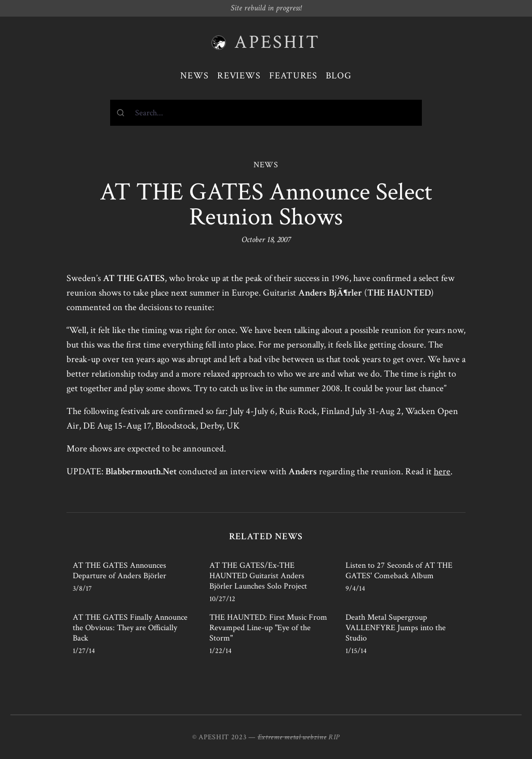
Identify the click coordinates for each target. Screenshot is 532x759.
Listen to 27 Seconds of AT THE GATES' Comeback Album (399, 571)
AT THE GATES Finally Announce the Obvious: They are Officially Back (130, 628)
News (195, 76)
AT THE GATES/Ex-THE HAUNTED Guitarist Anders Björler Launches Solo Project (258, 576)
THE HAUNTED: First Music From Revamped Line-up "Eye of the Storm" (268, 628)
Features (293, 76)
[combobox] (266, 113)
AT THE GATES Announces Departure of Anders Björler (119, 571)
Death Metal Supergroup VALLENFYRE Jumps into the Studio (396, 628)
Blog (339, 76)
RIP (334, 737)
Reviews (239, 76)
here (442, 471)
